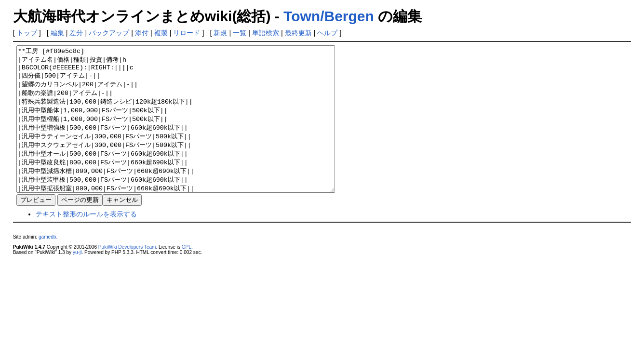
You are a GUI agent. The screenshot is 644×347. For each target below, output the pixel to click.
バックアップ (109, 33)
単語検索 (266, 33)
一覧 (240, 33)
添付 (142, 33)
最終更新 (298, 33)
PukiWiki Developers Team (127, 276)
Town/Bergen (329, 16)
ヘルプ (327, 33)
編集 (57, 33)
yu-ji (77, 281)
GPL (187, 276)
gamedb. (48, 266)
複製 (161, 33)
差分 (76, 33)
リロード (187, 33)
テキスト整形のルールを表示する (86, 243)
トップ (27, 33)
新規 (220, 33)
